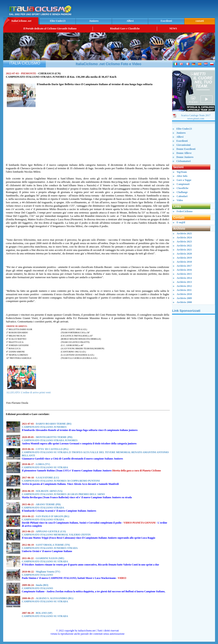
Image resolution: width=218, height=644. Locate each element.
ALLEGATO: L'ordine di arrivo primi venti (28, 392)
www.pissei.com (196, 119)
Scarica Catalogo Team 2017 (196, 115)
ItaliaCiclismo (21, 21)
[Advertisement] (164, 10)
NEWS (173, 29)
